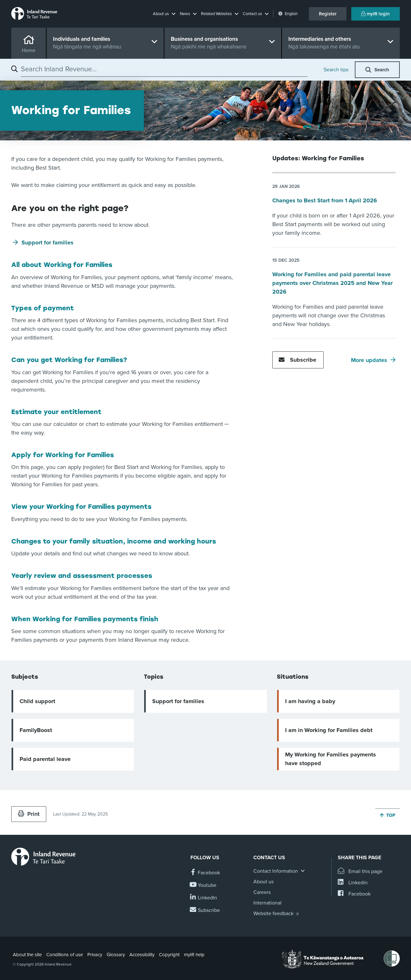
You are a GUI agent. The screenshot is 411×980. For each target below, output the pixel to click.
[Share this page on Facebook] (354, 894)
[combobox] (164, 69)
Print (29, 814)
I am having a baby (310, 701)
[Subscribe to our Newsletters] (205, 910)
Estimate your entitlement (56, 412)
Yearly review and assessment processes (82, 576)
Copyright (169, 955)
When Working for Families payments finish (85, 619)
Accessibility (142, 955)
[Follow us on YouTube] (203, 885)
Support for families (48, 243)
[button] (164, 14)
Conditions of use (65, 955)
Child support (37, 701)
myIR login (376, 14)
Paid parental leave (45, 759)
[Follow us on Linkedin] (204, 898)
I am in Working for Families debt (329, 730)
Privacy (95, 955)
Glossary (116, 955)
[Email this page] (360, 872)
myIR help (194, 955)
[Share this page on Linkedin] (353, 883)
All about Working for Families (62, 265)
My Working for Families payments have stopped (331, 759)
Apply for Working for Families (63, 455)
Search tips (336, 70)
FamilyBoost (36, 730)
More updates (369, 360)
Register (328, 14)
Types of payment (43, 308)
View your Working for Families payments (81, 507)
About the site (27, 955)
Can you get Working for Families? (69, 360)
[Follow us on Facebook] (205, 873)
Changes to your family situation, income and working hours (114, 541)
